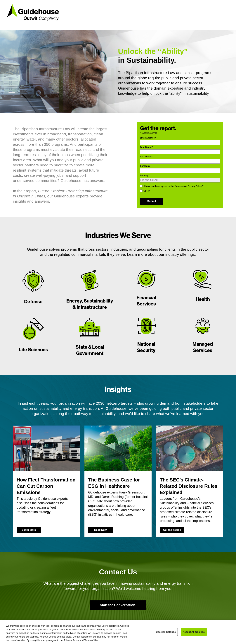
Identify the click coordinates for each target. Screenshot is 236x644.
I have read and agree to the (174, 186)
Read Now (100, 530)
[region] (118, 632)
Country (145, 175)
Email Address (148, 138)
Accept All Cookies (194, 632)
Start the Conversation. (118, 605)
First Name (146, 147)
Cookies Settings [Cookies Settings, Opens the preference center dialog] (166, 632)
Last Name (146, 157)
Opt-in (147, 191)
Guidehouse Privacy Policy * (189, 186)
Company (145, 166)
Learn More (29, 530)
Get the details (172, 530)
